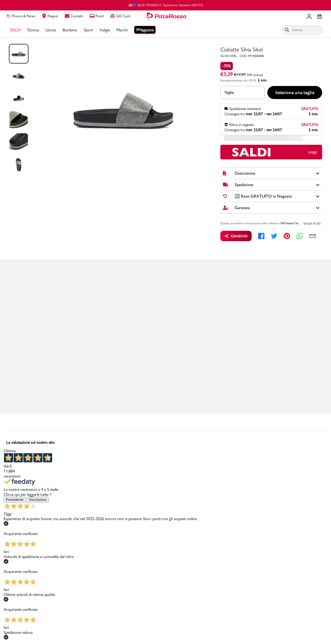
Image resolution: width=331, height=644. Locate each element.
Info (262, 80)
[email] (312, 236)
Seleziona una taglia (295, 93)
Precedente (15, 500)
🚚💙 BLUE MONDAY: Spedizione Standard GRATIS (165, 5)
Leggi (312, 152)
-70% (227, 66)
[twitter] (274, 236)
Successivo (37, 500)
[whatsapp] (300, 236)
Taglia (229, 93)
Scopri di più (312, 223)
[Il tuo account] (309, 16)
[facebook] (261, 236)
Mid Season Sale (290, 223)
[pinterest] (287, 236)
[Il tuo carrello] (320, 17)
